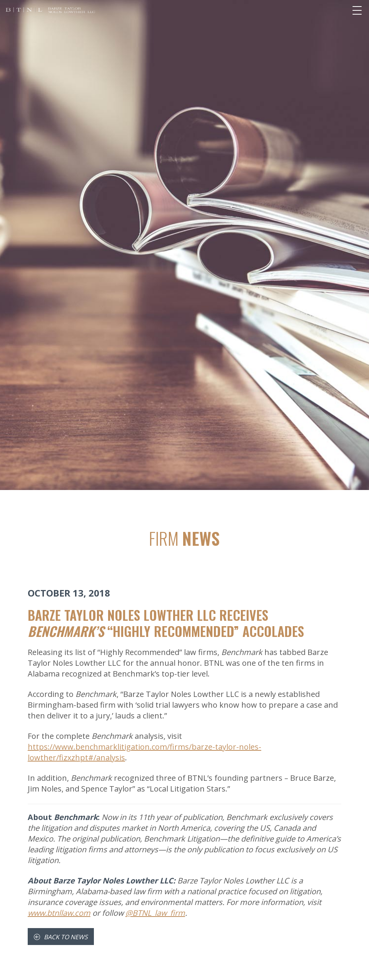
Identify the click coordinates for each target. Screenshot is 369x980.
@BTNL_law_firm (155, 913)
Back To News (61, 937)
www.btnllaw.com (59, 913)
